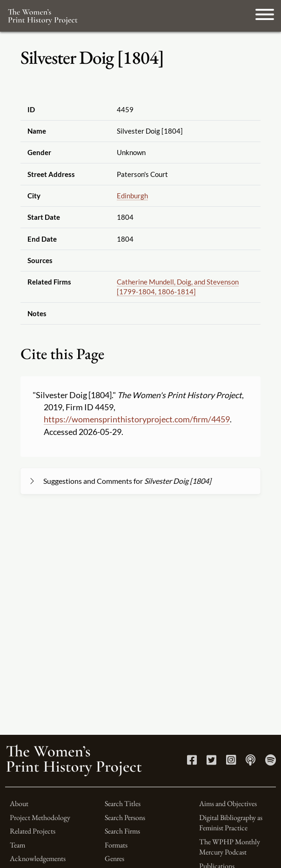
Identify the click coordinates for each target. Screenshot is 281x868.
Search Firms (122, 831)
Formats (116, 845)
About (19, 804)
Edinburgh (132, 196)
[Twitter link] (211, 762)
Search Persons (125, 817)
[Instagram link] (231, 762)
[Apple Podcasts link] (251, 762)
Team (17, 845)
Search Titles (123, 804)
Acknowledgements (38, 858)
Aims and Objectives (228, 804)
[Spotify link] (271, 762)
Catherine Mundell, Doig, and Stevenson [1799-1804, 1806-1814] (178, 287)
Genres (114, 858)
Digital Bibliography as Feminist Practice (231, 823)
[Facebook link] (192, 762)
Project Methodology (40, 817)
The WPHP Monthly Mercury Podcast (230, 847)
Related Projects (33, 831)
